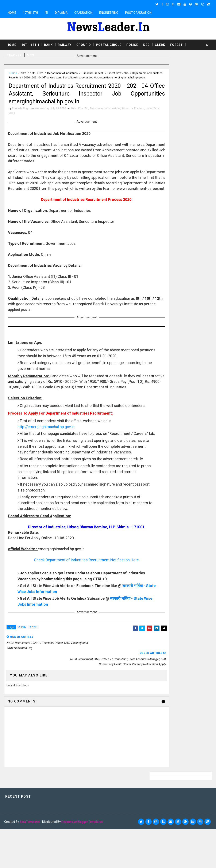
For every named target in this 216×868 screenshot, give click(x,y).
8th (41, 73)
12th (33, 73)
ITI (46, 13)
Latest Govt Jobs (118, 73)
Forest (177, 44)
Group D (84, 44)
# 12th (34, 685)
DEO (146, 44)
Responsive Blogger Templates (82, 861)
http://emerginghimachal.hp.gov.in (47, 467)
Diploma (61, 13)
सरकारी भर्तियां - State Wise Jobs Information (55, 649)
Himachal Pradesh (93, 73)
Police (132, 44)
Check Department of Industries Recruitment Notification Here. (75, 617)
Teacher (14, 55)
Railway (65, 44)
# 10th (22, 685)
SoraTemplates (30, 861)
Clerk (160, 44)
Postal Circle (109, 44)
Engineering (109, 13)
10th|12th (30, 13)
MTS (30, 55)
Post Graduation (138, 13)
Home (12, 13)
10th (24, 73)
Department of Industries (62, 73)
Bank (48, 44)
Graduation (83, 13)
